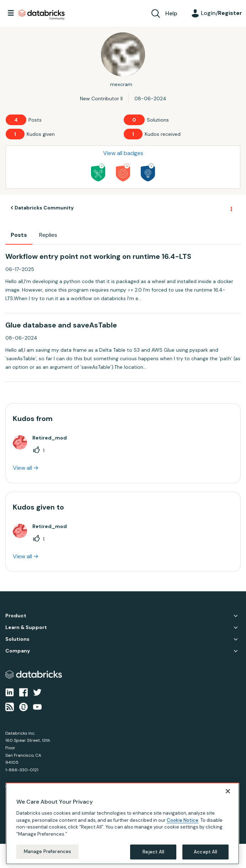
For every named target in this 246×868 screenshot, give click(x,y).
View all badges (123, 153)
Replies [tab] (48, 235)
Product (16, 616)
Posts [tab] (19, 235)
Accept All (205, 852)
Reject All (153, 852)
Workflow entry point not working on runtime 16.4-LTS (98, 256)
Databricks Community (42, 15)
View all (22, 468)
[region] (122, 824)
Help (171, 13)
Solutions (17, 639)
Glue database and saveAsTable (61, 325)
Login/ (221, 13)
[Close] (228, 791)
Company (18, 651)
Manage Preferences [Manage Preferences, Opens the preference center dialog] (47, 851)
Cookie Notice (183, 820)
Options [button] (231, 208)
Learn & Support (26, 627)
